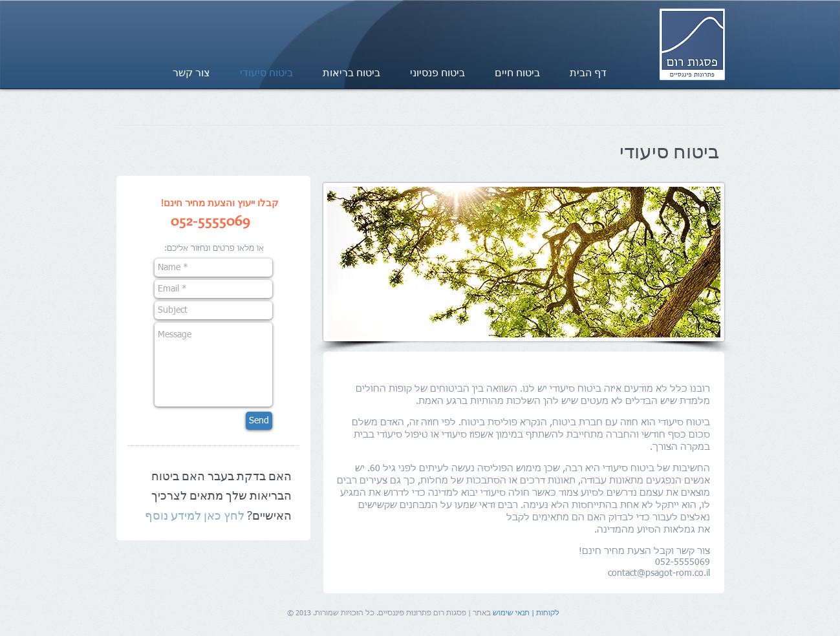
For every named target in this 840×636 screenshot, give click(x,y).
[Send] (259, 421)
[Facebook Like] (143, 18)
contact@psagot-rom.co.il (659, 573)
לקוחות (548, 613)
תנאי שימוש (511, 613)
